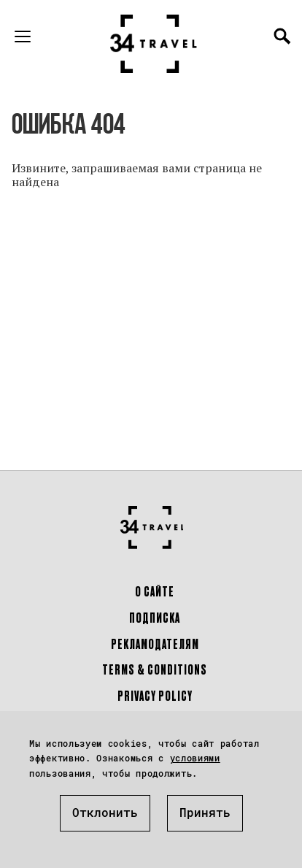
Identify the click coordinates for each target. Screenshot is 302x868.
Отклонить (105, 812)
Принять (205, 812)
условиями (195, 758)
